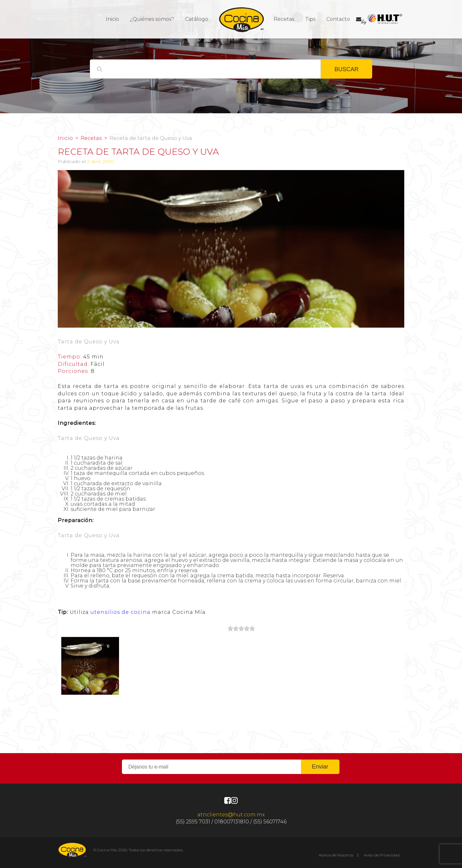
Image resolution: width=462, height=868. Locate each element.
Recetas (284, 19)
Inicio (112, 19)
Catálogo (197, 19)
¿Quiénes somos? (152, 19)
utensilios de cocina (120, 612)
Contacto (338, 19)
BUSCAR (346, 69)
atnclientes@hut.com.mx (231, 815)
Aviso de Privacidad (382, 855)
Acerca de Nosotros (336, 855)
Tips (310, 19)
